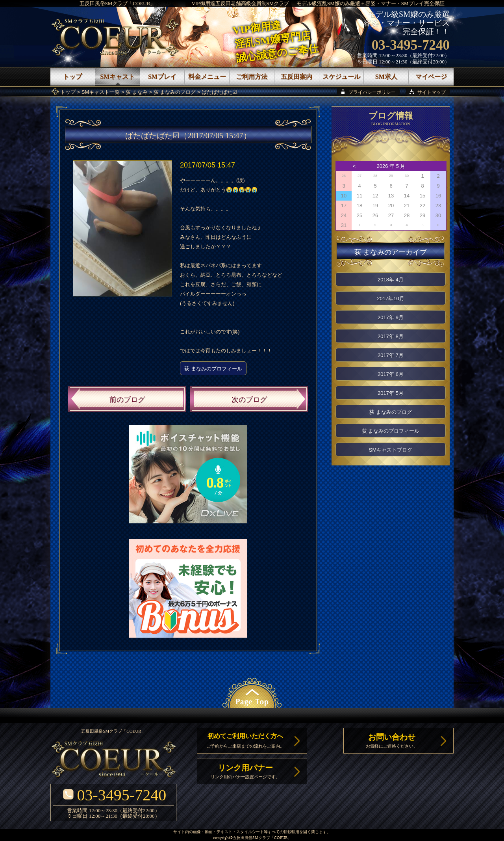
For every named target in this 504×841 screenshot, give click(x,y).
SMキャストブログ (391, 450)
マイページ (431, 77)
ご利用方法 (252, 77)
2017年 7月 (391, 355)
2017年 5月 (391, 393)
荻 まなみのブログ (175, 92)
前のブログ (127, 400)
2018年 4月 (391, 280)
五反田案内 (296, 77)
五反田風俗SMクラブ (251, 838)
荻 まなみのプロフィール (213, 369)
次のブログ (249, 400)
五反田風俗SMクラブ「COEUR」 (118, 3)
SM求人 (386, 77)
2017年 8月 (391, 336)
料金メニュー (207, 77)
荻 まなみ (137, 92)
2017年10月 (390, 299)
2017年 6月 (391, 374)
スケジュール (341, 77)
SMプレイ (162, 77)
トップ (68, 92)
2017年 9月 (391, 317)
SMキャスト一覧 (101, 92)
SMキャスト (117, 77)
